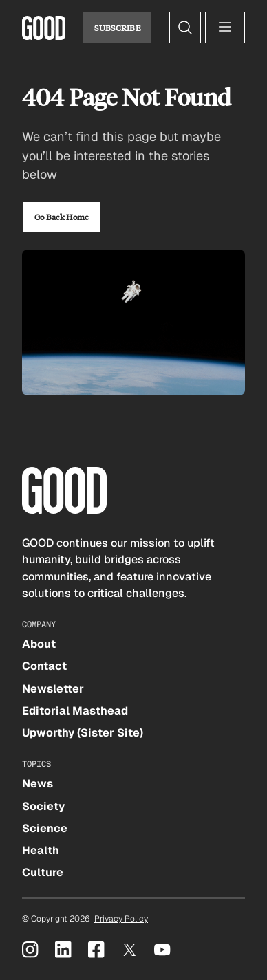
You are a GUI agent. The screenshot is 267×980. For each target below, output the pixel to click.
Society (43, 806)
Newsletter (53, 689)
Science (45, 828)
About (39, 644)
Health (41, 850)
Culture (43, 872)
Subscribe (117, 28)
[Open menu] (225, 28)
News (38, 784)
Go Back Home (62, 217)
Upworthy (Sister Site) (83, 733)
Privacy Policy (121, 919)
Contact (44, 666)
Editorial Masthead (75, 711)
